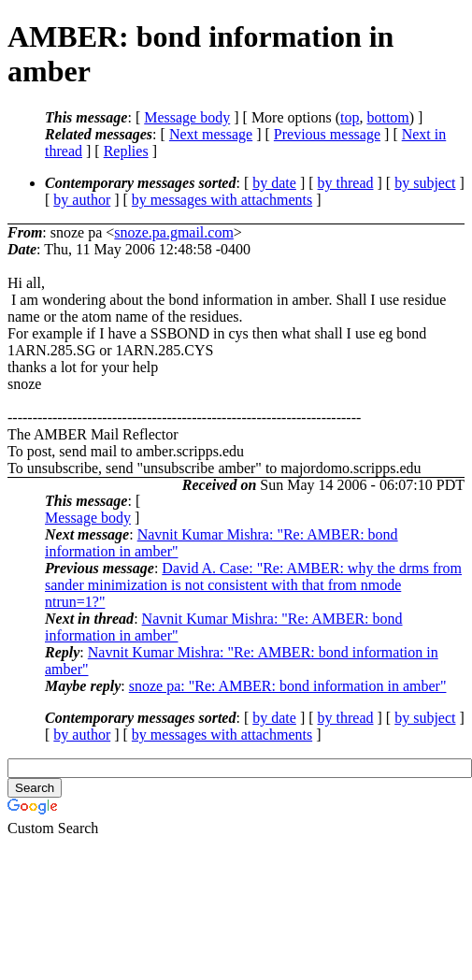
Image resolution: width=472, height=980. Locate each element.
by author (82, 200)
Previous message (327, 134)
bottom (387, 117)
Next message (211, 134)
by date (274, 183)
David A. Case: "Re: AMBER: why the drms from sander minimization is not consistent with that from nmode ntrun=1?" (253, 585)
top (350, 117)
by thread (346, 183)
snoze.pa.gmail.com (174, 232)
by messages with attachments (222, 200)
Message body (187, 117)
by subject (425, 183)
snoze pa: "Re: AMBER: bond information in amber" (288, 686)
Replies (126, 151)
